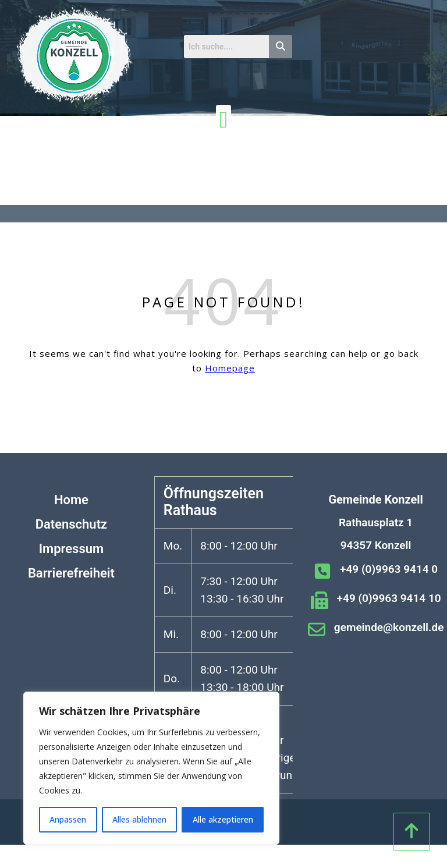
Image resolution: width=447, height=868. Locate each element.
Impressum (71, 549)
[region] (151, 768)
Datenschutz (72, 524)
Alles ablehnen (139, 819)
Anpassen (68, 819)
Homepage (230, 368)
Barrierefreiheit (71, 573)
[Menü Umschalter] (224, 120)
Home (71, 500)
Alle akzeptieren (223, 819)
